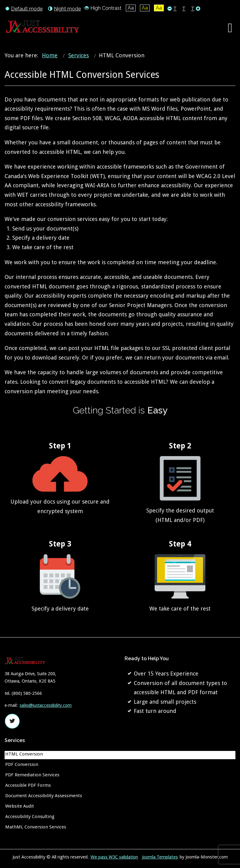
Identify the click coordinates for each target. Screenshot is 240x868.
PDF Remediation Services (32, 775)
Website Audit (20, 806)
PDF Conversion (22, 764)
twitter (12, 721)
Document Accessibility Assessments (44, 796)
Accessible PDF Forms (28, 785)
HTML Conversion (24, 754)
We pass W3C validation (114, 857)
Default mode (24, 9)
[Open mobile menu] (230, 28)
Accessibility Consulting (30, 817)
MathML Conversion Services (36, 827)
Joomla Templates (160, 857)
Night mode (64, 9)
